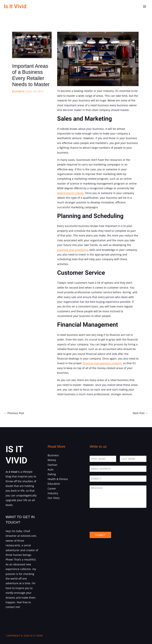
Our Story (54, 498)
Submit (100, 535)
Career (52, 489)
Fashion (52, 465)
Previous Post (14, 413)
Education (54, 484)
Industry (53, 493)
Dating (52, 474)
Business (18, 91)
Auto (51, 469)
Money (52, 460)
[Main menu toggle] (145, 7)
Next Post (140, 413)
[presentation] (118, 526)
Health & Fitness (58, 479)
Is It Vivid (15, 6)
